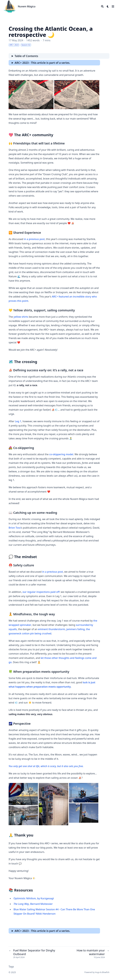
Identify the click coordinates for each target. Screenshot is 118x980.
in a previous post (34, 239)
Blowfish (106, 972)
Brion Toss (15, 528)
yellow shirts (21, 317)
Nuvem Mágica (27, 6)
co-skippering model (61, 454)
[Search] (102, 6)
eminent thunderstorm (51, 629)
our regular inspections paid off (41, 592)
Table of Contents (26, 56)
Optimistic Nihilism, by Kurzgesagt (34, 898)
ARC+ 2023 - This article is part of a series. (42, 63)
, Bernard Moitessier (33, 904)
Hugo (97, 972)
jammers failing (76, 629)
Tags (11, 967)
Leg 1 (18, 421)
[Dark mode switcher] (108, 6)
